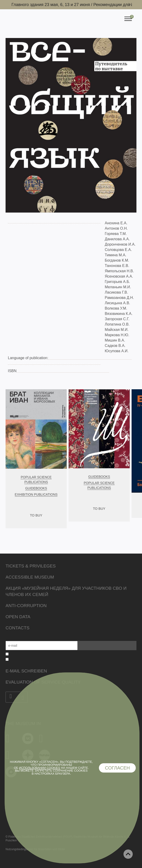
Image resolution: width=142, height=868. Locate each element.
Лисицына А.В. (117, 303)
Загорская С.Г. (117, 319)
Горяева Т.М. (116, 234)
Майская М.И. (117, 330)
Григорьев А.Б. (117, 282)
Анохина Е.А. (116, 223)
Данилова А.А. (117, 239)
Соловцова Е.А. (118, 250)
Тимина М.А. (115, 255)
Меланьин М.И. (118, 287)
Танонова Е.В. (117, 266)
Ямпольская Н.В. (119, 271)
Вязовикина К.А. (119, 314)
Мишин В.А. (115, 340)
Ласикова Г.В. (116, 292)
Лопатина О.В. (117, 324)
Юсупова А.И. (117, 351)
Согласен (117, 768)
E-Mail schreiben (26, 671)
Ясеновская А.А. (119, 276)
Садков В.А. (115, 346)
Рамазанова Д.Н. (119, 298)
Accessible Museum (30, 577)
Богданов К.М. (117, 260)
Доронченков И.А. (120, 244)
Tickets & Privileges (31, 566)
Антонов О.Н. (116, 228)
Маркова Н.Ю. (117, 335)
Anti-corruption (26, 606)
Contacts (17, 628)
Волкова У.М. (116, 308)
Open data (18, 617)
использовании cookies (40, 768)
